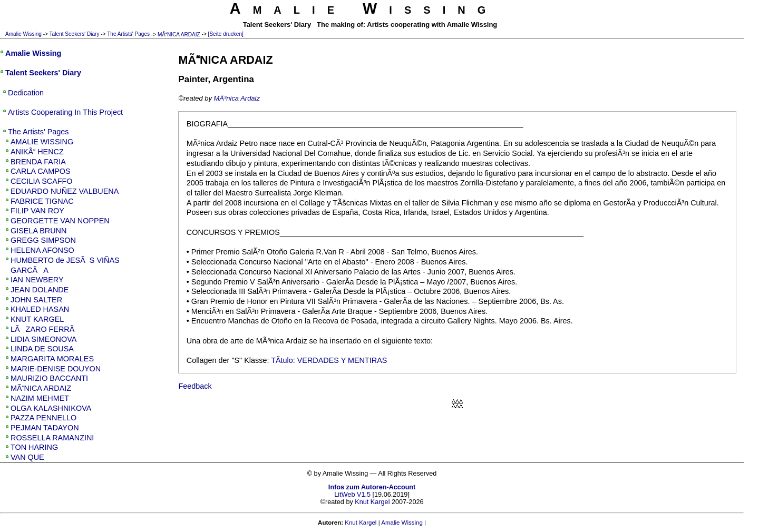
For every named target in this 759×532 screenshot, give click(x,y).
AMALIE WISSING (42, 142)
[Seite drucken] (226, 34)
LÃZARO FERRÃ (45, 329)
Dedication (26, 93)
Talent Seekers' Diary (75, 34)
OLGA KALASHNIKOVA (51, 408)
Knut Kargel (372, 502)
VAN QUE (27, 457)
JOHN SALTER (36, 300)
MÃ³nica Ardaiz (237, 98)
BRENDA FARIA (38, 162)
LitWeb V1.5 (352, 495)
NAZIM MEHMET (40, 398)
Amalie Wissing (23, 34)
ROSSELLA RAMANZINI (52, 438)
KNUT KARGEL (37, 319)
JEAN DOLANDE (40, 290)
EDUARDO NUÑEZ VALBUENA (65, 191)
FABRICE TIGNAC (42, 201)
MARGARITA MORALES (52, 359)
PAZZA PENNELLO (43, 418)
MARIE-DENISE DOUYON (56, 369)
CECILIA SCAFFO (42, 181)
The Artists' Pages (128, 34)
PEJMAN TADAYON (45, 428)
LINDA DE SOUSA (42, 349)
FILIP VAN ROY (37, 211)
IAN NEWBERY (37, 280)
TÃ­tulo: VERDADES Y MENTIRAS (329, 360)
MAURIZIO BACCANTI (49, 378)
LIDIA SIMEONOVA (43, 339)
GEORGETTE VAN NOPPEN (60, 221)
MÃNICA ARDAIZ (179, 35)
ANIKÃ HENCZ (37, 152)
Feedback (195, 386)
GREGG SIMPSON (43, 240)
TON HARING (34, 447)
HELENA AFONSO (42, 250)
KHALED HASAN (40, 309)
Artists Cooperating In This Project (65, 112)
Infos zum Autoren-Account (372, 487)
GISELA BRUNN (38, 231)
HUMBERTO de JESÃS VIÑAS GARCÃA (65, 265)
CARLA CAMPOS (41, 171)
